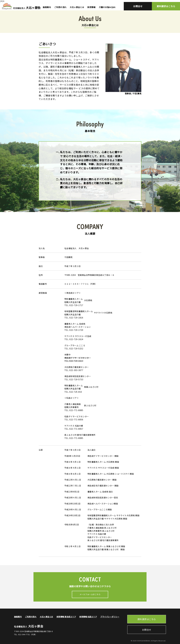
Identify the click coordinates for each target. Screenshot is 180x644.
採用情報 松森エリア (88, 617)
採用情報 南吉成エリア (66, 617)
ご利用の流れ (60, 7)
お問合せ (138, 6)
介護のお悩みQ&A (107, 7)
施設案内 (47, 7)
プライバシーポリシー (110, 617)
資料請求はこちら (166, 6)
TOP (37, 7)
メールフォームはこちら (90, 594)
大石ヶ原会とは (77, 7)
